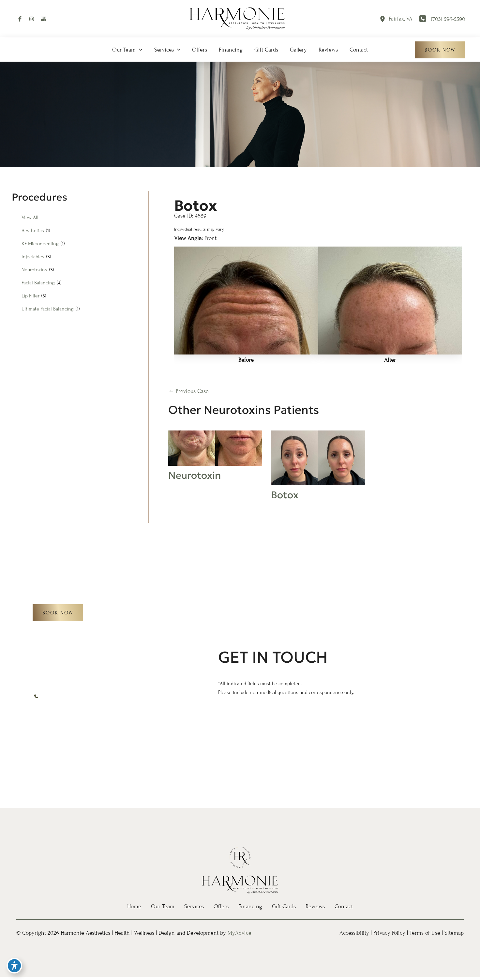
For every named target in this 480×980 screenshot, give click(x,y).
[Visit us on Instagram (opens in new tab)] (32, 19)
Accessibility (354, 933)
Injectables (33, 257)
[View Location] (384, 19)
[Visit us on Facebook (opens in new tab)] (20, 19)
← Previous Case (188, 391)
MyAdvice (240, 933)
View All (30, 218)
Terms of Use (425, 933)
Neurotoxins (34, 270)
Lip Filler (30, 296)
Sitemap (454, 933)
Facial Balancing (38, 283)
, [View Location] (401, 19)
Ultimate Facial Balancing (48, 309)
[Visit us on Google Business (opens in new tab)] (43, 19)
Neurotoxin (195, 475)
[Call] (442, 19)
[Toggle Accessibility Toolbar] (14, 966)
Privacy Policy (389, 933)
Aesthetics (33, 231)
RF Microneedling (40, 244)
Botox (195, 205)
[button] (127, 50)
